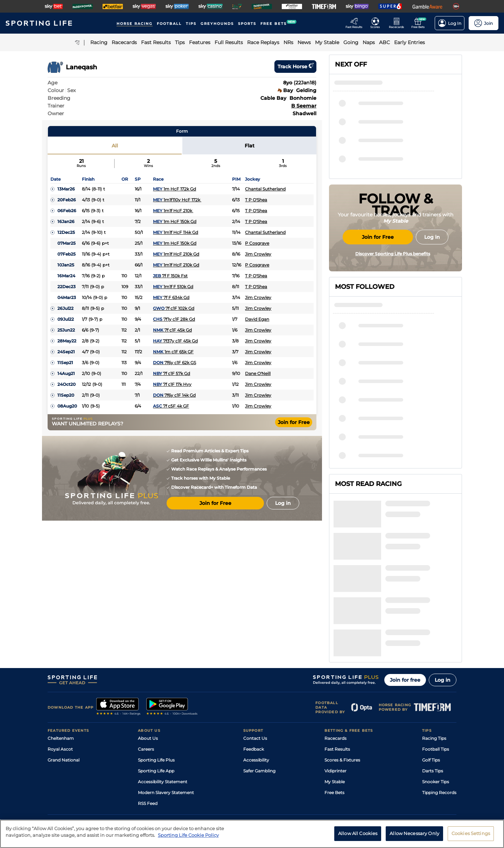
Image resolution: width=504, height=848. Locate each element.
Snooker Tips (436, 714)
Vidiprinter (335, 703)
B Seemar (304, 106)
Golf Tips (431, 692)
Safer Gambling (259, 703)
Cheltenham (61, 671)
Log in (443, 612)
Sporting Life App (156, 703)
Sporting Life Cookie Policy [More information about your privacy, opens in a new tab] (188, 839)
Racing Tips (434, 671)
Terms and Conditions (67, 787)
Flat (250, 146)
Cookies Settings (471, 837)
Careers (146, 682)
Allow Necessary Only (414, 837)
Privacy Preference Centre (185, 787)
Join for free (405, 612)
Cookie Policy (226, 787)
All (115, 146)
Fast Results (337, 682)
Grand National (64, 692)
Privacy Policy (105, 787)
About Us (148, 671)
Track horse (295, 67)
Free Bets (334, 725)
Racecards (335, 671)
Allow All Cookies (358, 837)
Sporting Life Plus (156, 692)
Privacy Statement (140, 787)
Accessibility (256, 692)
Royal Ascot (60, 682)
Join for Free (294, 422)
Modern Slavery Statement (166, 725)
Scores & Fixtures (342, 692)
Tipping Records (439, 725)
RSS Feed (148, 736)
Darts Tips (433, 703)
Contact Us (255, 671)
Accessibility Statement (163, 714)
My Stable (335, 714)
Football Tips (436, 682)
